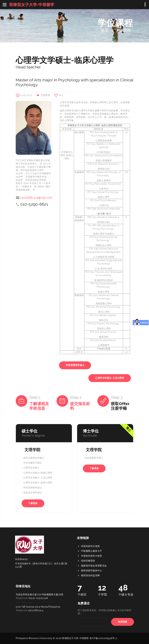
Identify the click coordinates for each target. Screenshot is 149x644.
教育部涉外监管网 (90, 598)
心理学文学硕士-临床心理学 (38, 483)
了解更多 (33, 503)
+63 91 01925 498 (38, 576)
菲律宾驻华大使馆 (90, 569)
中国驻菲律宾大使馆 (92, 579)
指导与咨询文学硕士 (34, 458)
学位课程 (123, 30)
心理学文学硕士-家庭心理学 (38, 473)
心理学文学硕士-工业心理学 (110, 378)
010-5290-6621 (34, 204)
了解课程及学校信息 (39, 406)
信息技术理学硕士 (33, 493)
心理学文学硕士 (32, 468)
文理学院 (46, 95)
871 (61, 95)
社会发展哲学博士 (94, 458)
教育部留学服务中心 (92, 594)
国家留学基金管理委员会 (94, 589)
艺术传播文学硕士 (33, 463)
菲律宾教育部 (88, 584)
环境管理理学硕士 (75, 365)
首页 (105, 30)
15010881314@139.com (36, 198)
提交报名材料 (80, 406)
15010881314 (36, 588)
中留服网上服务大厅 (92, 574)
